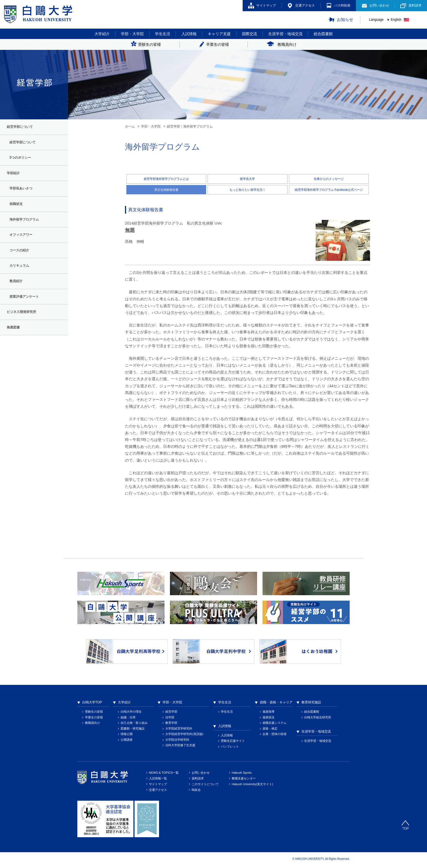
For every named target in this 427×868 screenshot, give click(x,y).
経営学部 (171, 712)
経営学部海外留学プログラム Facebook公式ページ (329, 190)
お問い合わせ (379, 5)
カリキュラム (21, 273)
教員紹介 (17, 289)
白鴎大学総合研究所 (318, 718)
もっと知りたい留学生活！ (248, 190)
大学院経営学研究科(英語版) (184, 735)
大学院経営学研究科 (179, 729)
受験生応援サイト (233, 742)
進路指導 (269, 712)
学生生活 (163, 34)
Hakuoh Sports (242, 773)
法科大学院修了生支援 (180, 746)
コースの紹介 (21, 256)
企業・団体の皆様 (274, 735)
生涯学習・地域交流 (285, 34)
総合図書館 (323, 34)
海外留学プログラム (27, 224)
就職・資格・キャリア (276, 703)
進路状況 (269, 718)
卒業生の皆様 (94, 718)
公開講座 (127, 740)
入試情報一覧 (158, 779)
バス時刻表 (342, 5)
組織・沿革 (128, 718)
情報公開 (127, 735)
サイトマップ (266, 5)
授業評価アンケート (27, 305)
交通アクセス (305, 5)
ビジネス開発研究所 (24, 321)
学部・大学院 (132, 34)
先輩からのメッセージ (329, 179)
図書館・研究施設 (133, 729)
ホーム (130, 126)
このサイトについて (205, 785)
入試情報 (189, 34)
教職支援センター (244, 779)
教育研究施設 (311, 703)
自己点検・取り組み (134, 724)
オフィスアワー (23, 240)
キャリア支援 (219, 34)
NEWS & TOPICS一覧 (164, 773)
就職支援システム (274, 724)
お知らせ (345, 19)
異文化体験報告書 (166, 190)
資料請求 (415, 5)
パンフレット (230, 747)
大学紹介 (102, 34)
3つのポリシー (22, 159)
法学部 (170, 718)
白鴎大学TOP (92, 703)
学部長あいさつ (23, 192)
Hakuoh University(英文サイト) (252, 785)
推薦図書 (14, 337)
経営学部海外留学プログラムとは (166, 179)
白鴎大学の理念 (131, 712)
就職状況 (17, 208)
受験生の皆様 (94, 712)
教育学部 (171, 724)
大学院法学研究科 (177, 740)
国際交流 (249, 34)
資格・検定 (270, 729)
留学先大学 (248, 179)
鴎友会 (196, 791)
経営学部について (25, 143)
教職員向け (92, 724)
